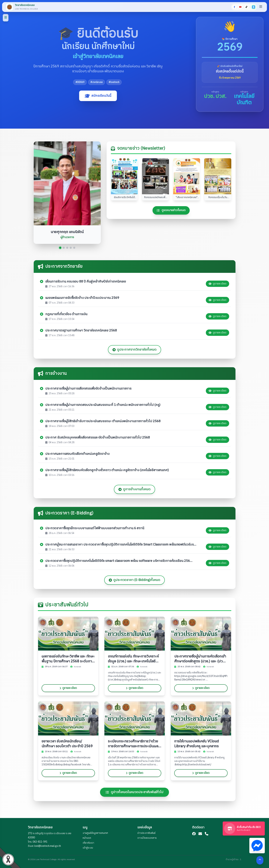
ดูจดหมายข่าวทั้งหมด (171, 214)
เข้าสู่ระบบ (88, 848)
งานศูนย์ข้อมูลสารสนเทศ (95, 833)
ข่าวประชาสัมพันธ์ (146, 833)
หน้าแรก (87, 838)
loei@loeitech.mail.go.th (48, 846)
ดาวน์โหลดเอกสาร (147, 838)
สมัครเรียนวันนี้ (98, 96)
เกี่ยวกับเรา (88, 843)
